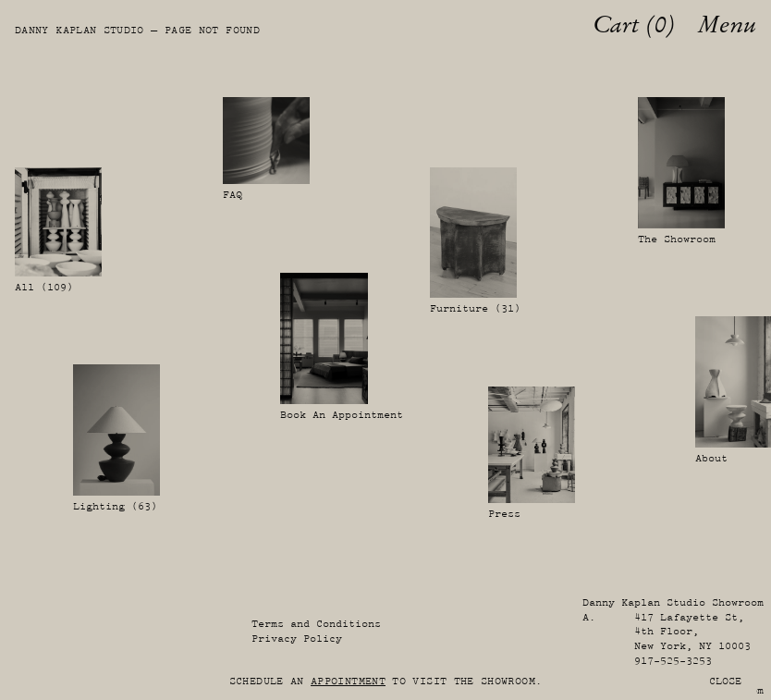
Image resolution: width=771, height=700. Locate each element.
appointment (348, 681)
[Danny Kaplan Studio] (24, 25)
